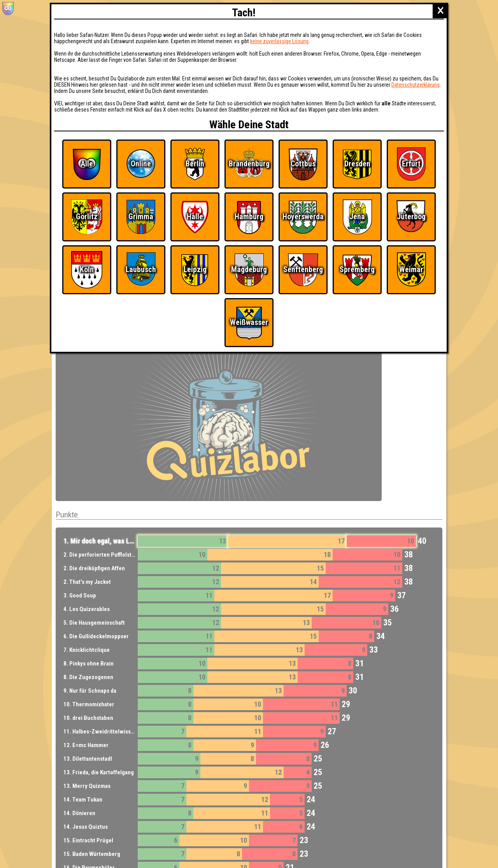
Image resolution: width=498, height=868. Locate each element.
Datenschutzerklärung (416, 85)
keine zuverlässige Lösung (279, 41)
